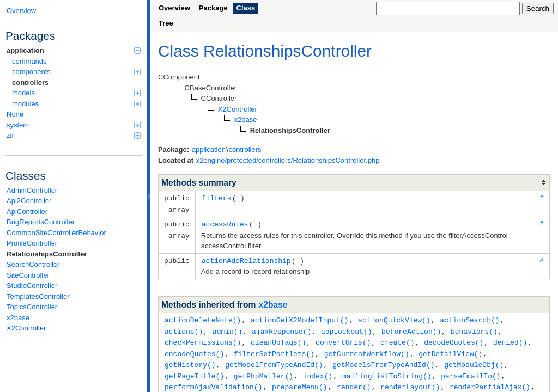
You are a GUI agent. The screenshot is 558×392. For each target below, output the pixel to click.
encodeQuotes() (194, 350)
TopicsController (32, 307)
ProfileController (32, 243)
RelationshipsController (47, 254)
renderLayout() (410, 381)
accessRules (225, 223)
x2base (18, 318)
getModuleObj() (474, 360)
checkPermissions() (203, 339)
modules (76, 104)
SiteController (28, 275)
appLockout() (347, 328)
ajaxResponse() (281, 328)
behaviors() (474, 328)
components (76, 72)
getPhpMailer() (263, 371)
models (76, 93)
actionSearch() (469, 317)
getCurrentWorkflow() (367, 350)
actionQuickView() (394, 317)
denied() (510, 339)
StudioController (32, 286)
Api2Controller (29, 201)
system (74, 125)
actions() (184, 328)
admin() (228, 328)
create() (397, 339)
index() (318, 371)
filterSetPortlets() (274, 350)
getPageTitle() (194, 371)
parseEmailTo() (471, 371)
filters (217, 198)
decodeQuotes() (454, 339)
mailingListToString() (387, 371)
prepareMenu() (299, 381)
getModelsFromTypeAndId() (383, 360)
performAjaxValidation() (213, 381)
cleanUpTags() (278, 339)
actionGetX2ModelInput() (299, 317)
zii (74, 135)
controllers (30, 82)
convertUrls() (343, 339)
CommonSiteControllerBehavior (56, 233)
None (15, 114)
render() (354, 381)
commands (29, 61)
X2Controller (26, 328)
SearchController (33, 264)
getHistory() (190, 360)
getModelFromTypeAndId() (274, 360)
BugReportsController (41, 222)
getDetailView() (450, 350)
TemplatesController (38, 296)
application (74, 50)
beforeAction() (411, 328)
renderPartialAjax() (490, 381)
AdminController (32, 190)
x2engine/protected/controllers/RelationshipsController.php (288, 160)
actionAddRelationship (246, 259)
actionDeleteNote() (203, 317)
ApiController (27, 212)
